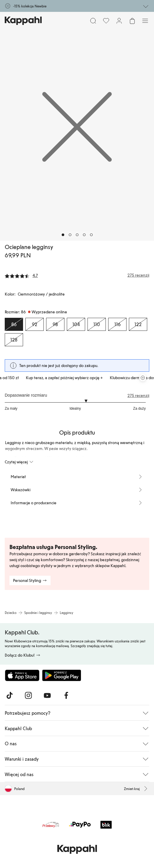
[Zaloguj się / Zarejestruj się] (119, 21)
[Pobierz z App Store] (22, 675)
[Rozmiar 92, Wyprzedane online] (35, 324)
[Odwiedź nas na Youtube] (47, 695)
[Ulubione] (106, 21)
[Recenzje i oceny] (77, 275)
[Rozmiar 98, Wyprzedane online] (55, 324)
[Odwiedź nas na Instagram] (28, 695)
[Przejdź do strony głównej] (23, 21)
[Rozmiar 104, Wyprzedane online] (76, 324)
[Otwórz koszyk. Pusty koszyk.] (132, 21)
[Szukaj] (93, 21)
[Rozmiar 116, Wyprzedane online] (117, 324)
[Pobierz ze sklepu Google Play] (61, 675)
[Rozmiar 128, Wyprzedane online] (14, 340)
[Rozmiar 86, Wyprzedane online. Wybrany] (14, 324)
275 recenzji (138, 395)
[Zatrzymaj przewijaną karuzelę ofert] (143, 378)
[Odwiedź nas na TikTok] (9, 695)
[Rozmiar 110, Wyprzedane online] (97, 324)
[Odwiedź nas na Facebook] (66, 695)
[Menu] (145, 21)
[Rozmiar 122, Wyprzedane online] (138, 324)
